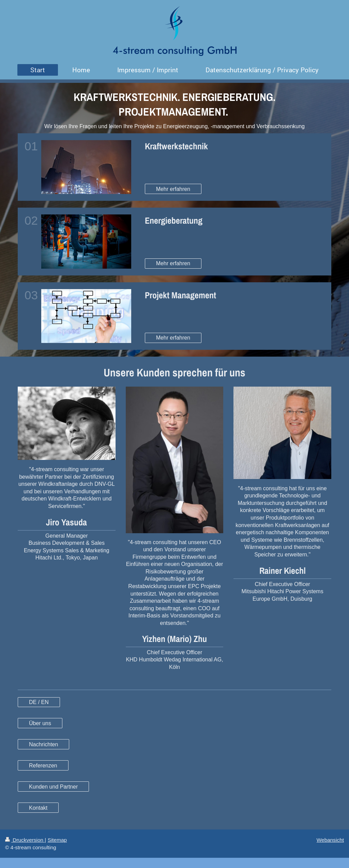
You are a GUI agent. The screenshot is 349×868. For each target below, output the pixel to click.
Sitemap (57, 840)
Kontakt (38, 808)
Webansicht (330, 840)
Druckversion (25, 840)
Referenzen (43, 766)
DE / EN (39, 702)
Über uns (40, 723)
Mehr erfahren (173, 189)
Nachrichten (43, 744)
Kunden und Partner (53, 787)
